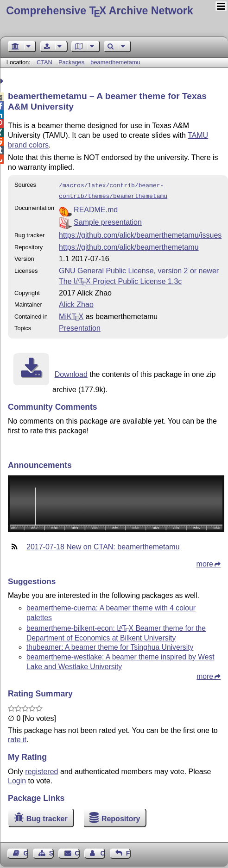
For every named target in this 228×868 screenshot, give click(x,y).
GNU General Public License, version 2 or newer (139, 269)
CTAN (44, 62)
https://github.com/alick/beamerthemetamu (129, 245)
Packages (72, 62)
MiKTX (71, 315)
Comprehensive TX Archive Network (99, 11)
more (205, 562)
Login (17, 779)
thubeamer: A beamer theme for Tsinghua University (110, 645)
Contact (77, 851)
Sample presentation (108, 220)
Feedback (128, 851)
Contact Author (102, 851)
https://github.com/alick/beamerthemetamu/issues (140, 233)
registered (41, 770)
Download (71, 372)
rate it (17, 738)
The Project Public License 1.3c (120, 279)
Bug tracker (47, 817)
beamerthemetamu (115, 62)
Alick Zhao (76, 303)
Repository (121, 817)
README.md (96, 208)
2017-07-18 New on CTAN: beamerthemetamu (103, 545)
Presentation (80, 326)
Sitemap (51, 851)
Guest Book (26, 851)
